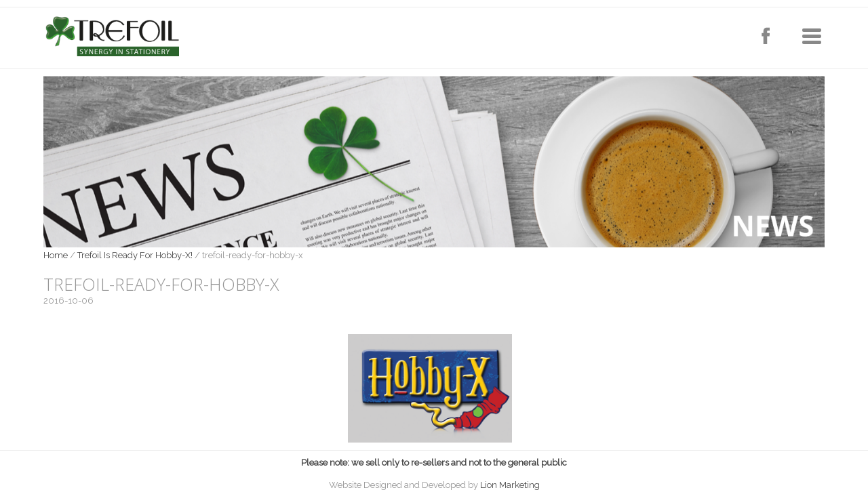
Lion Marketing (510, 485)
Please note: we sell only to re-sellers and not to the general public (434, 463)
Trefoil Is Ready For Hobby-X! (135, 255)
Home (56, 255)
